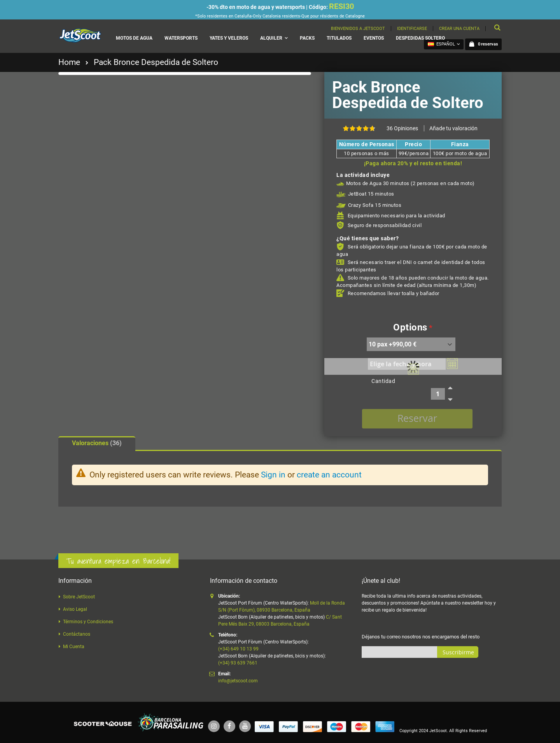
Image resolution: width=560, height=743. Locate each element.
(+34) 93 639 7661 (238, 663)
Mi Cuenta (74, 647)
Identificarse (412, 29)
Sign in (273, 475)
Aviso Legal (75, 609)
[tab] (97, 444)
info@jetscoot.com (238, 681)
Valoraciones (97, 443)
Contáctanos (77, 634)
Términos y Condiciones (88, 622)
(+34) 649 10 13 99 (238, 649)
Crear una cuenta (459, 29)
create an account (329, 475)
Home (69, 62)
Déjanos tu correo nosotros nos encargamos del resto (421, 637)
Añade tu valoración (453, 128)
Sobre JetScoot (79, 597)
